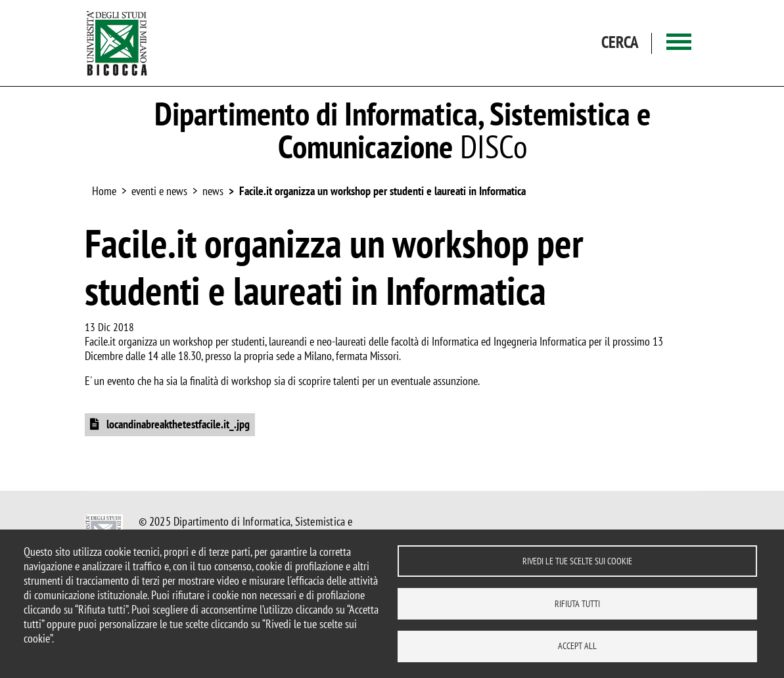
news (213, 191)
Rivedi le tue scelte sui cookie (577, 560)
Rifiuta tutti (577, 603)
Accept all (577, 646)
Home (104, 191)
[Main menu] (679, 43)
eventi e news (159, 191)
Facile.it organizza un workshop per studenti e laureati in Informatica (382, 191)
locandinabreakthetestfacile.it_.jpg (177, 424)
